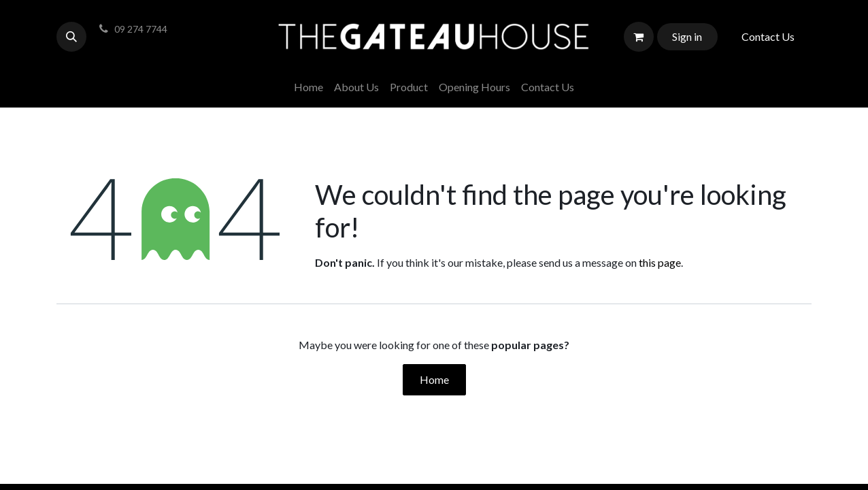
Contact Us (768, 36)
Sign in (687, 36)
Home (434, 379)
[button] (71, 37)
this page (660, 262)
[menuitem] (308, 87)
